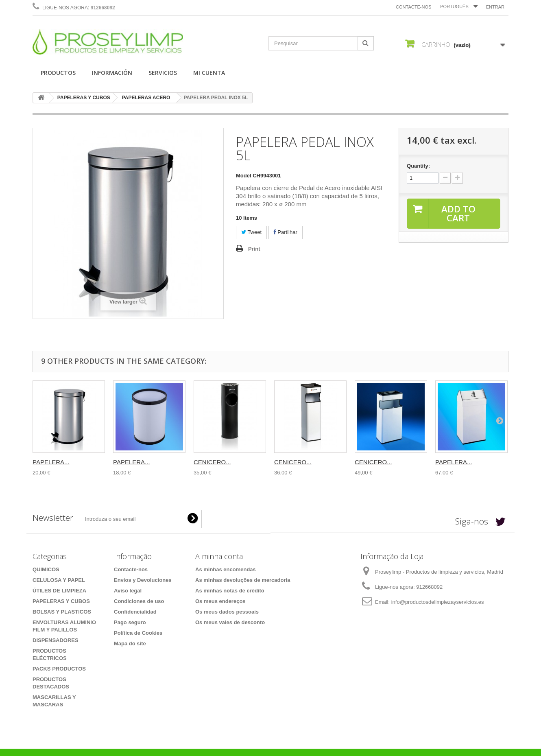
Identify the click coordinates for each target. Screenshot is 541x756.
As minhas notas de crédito (230, 591)
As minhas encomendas (226, 569)
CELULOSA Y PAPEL (59, 580)
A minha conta (219, 556)
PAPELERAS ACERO (146, 98)
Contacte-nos (413, 7)
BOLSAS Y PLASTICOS (62, 612)
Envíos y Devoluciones (143, 580)
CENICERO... (212, 462)
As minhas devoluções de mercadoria (243, 580)
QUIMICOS (46, 569)
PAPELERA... (51, 462)
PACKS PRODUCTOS (59, 669)
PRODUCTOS (58, 73)
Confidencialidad (135, 612)
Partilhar (286, 232)
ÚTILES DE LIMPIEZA (59, 591)
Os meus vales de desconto (230, 622)
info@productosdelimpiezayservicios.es (438, 602)
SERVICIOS (163, 73)
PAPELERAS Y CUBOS (84, 98)
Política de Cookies (138, 633)
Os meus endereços (220, 601)
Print (254, 249)
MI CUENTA (209, 73)
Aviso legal (128, 591)
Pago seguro (130, 622)
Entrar (495, 7)
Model (244, 176)
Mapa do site (130, 643)
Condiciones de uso (139, 601)
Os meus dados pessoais (227, 612)
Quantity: (418, 166)
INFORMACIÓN (112, 73)
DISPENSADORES (56, 640)
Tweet (251, 232)
